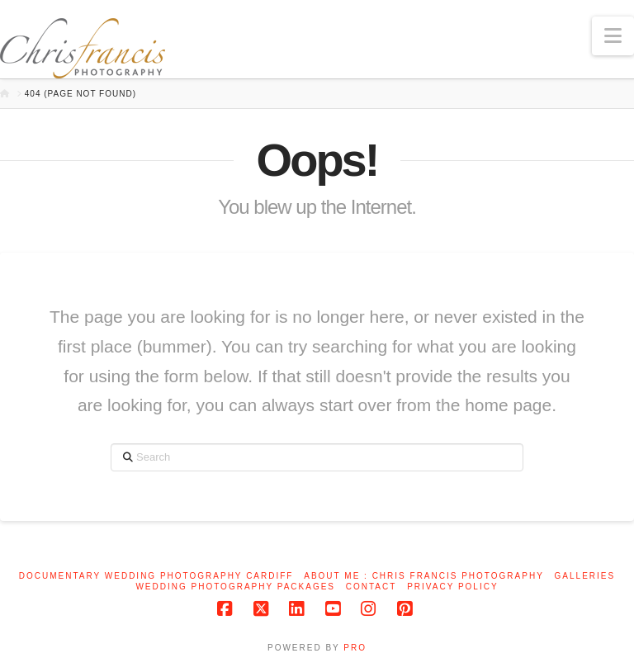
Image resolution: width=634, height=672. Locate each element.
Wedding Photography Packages (235, 587)
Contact (371, 587)
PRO (355, 648)
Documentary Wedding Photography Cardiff (156, 576)
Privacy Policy (452, 587)
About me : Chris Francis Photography (424, 576)
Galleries (585, 576)
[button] (613, 36)
